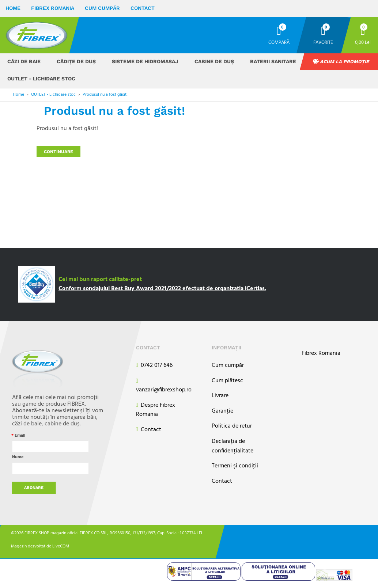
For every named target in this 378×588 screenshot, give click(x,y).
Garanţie (222, 411)
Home (13, 8)
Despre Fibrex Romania (156, 410)
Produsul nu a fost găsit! (105, 95)
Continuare (58, 152)
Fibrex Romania (53, 8)
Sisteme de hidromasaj (145, 61)
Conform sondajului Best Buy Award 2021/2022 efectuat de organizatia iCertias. (162, 289)
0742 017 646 (154, 366)
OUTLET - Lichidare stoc (41, 79)
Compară (279, 42)
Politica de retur (232, 426)
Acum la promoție (341, 62)
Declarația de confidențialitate (233, 446)
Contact (143, 8)
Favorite (323, 42)
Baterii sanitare (273, 61)
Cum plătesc (227, 381)
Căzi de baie (24, 61)
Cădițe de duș (76, 61)
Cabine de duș (214, 61)
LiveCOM (61, 546)
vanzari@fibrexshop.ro (164, 386)
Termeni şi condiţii (235, 466)
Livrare (220, 396)
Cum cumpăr (102, 8)
